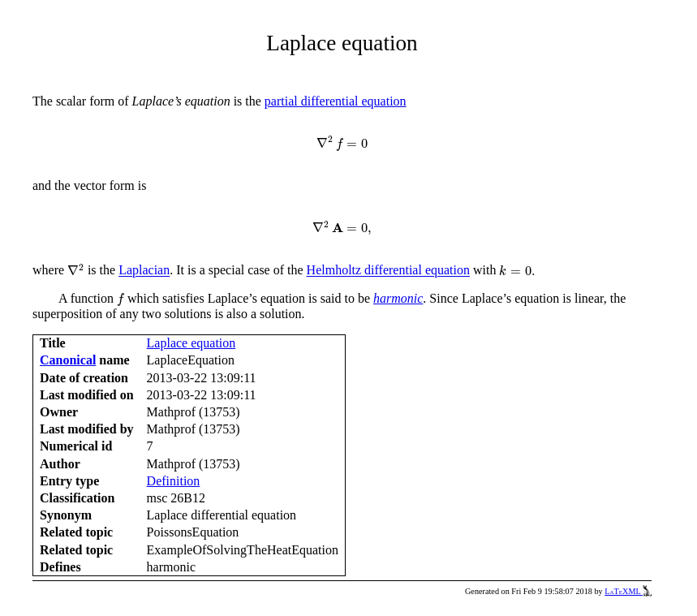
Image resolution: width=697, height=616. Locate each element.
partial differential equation (336, 101)
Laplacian (144, 271)
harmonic (398, 298)
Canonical (68, 360)
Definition (174, 481)
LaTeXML (628, 591)
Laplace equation (191, 343)
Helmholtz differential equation (388, 271)
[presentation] (342, 144)
